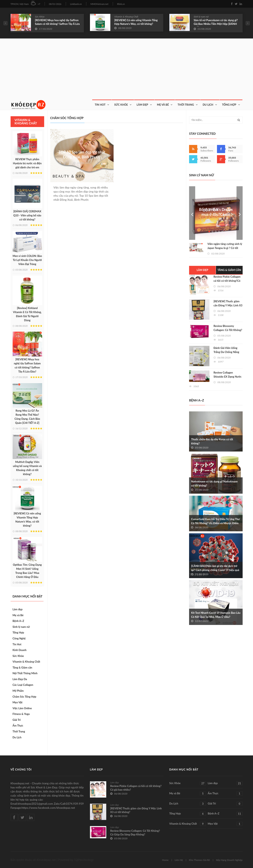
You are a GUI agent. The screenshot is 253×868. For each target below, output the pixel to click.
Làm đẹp (18, 609)
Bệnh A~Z (18, 621)
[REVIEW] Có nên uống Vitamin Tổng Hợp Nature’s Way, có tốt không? (136, 22)
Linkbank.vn (76, 4)
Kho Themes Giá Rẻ (199, 860)
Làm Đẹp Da (20, 679)
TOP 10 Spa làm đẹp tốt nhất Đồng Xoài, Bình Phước (82, 155)
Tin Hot (100, 105)
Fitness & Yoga (21, 714)
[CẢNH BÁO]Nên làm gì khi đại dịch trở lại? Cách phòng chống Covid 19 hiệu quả (215, 568)
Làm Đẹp (142, 105)
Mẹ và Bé (163, 105)
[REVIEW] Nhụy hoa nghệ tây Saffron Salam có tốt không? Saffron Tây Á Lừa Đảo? (57, 24)
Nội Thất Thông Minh (25, 673)
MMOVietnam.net (99, 4)
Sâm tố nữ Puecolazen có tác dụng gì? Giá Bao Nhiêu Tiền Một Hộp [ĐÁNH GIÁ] (216, 24)
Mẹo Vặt (18, 702)
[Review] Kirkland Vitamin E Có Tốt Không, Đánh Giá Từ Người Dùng (27, 314)
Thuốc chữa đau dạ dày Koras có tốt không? (212, 441)
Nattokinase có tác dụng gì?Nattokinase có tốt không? (214, 483)
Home (165, 860)
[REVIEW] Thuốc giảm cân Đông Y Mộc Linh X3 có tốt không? (228, 305)
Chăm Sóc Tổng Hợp (25, 697)
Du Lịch (208, 105)
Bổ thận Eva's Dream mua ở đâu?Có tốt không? (216, 214)
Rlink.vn (121, 4)
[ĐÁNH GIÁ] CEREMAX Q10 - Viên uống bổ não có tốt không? (27, 215)
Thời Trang (186, 105)
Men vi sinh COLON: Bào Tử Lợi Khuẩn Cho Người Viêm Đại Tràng (27, 260)
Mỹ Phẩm (18, 691)
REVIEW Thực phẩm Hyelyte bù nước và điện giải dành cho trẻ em (27, 163)
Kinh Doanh (20, 650)
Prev (192, 213)
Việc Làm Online (22, 708)
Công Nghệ (19, 638)
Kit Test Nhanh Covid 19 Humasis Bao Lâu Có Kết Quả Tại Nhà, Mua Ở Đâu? (216, 615)
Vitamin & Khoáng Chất (126, 17)
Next (240, 213)
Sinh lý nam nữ (201, 17)
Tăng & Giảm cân (22, 667)
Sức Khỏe (40, 17)
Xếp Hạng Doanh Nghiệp (229, 860)
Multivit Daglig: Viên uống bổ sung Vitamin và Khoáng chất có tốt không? (27, 468)
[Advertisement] (127, 69)
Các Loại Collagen (23, 685)
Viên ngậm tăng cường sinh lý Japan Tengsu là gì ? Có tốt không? (225, 248)
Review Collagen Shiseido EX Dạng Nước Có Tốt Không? (227, 377)
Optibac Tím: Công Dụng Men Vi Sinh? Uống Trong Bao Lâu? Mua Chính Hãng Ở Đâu (27, 571)
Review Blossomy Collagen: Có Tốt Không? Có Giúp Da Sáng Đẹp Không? (135, 833)
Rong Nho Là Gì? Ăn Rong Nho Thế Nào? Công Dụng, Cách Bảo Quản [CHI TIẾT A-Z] (27, 417)
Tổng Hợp (229, 105)
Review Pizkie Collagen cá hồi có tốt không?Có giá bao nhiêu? (227, 281)
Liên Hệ (179, 860)
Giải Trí (17, 720)
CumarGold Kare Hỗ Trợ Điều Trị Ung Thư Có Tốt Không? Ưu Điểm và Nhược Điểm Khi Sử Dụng (215, 523)
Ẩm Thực (18, 726)
